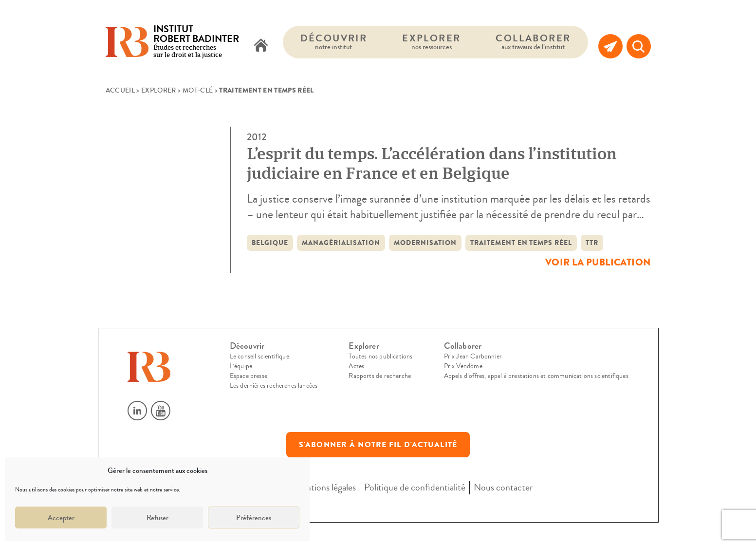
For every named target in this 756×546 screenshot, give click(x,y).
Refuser (157, 518)
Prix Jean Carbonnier (473, 357)
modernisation (425, 243)
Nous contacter (503, 487)
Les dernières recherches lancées (274, 386)
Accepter (61, 518)
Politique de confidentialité (415, 487)
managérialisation (341, 243)
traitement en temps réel (521, 243)
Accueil (120, 91)
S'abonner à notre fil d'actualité (378, 445)
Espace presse (249, 376)
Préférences (254, 518)
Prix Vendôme (463, 366)
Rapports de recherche (380, 376)
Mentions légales (325, 487)
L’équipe (241, 366)
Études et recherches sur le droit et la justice (196, 42)
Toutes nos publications (380, 357)
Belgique (270, 243)
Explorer (431, 42)
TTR (592, 243)
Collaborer (533, 42)
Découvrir (334, 42)
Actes (356, 366)
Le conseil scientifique (259, 357)
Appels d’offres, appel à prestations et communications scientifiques (536, 376)
